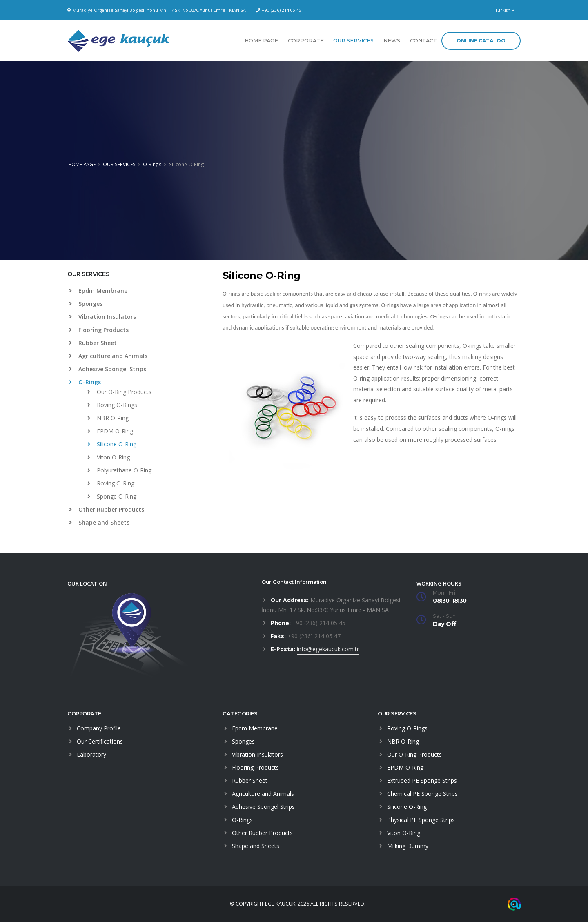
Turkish (505, 10)
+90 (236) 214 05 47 (314, 636)
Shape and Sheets (99, 522)
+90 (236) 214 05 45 (282, 10)
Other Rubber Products (107, 509)
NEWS (392, 41)
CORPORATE (306, 41)
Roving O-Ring (111, 483)
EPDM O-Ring (110, 431)
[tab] (139, 278)
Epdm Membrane (98, 291)
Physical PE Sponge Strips (421, 820)
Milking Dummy (408, 846)
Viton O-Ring (109, 457)
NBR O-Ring (108, 418)
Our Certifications (100, 741)
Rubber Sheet (93, 343)
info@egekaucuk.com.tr (328, 649)
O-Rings (152, 164)
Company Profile (99, 728)
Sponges (86, 304)
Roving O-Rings (112, 405)
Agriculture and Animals (108, 356)
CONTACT (423, 41)
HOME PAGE (261, 41)
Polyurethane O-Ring (119, 470)
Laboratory (91, 754)
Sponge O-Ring (112, 496)
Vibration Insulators (102, 317)
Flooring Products (99, 330)
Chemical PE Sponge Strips (422, 794)
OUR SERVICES (353, 41)
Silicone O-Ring (112, 444)
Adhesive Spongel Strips (108, 369)
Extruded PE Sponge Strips (422, 781)
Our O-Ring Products (119, 392)
